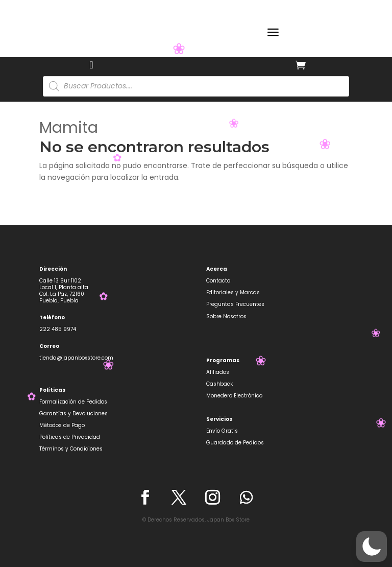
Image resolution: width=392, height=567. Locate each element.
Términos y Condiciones (71, 449)
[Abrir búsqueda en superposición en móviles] (196, 86)
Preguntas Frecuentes (235, 304)
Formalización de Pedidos (73, 402)
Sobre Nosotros (226, 316)
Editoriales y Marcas (233, 292)
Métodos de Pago (62, 425)
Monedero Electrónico (234, 396)
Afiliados (218, 372)
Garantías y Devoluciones (73, 414)
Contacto (218, 281)
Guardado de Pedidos (235, 443)
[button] (372, 547)
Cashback (219, 384)
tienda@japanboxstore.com (76, 358)
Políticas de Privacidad (70, 437)
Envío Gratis (222, 431)
